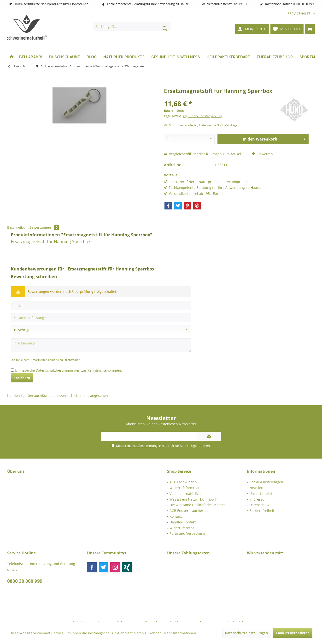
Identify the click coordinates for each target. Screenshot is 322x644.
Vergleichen (176, 154)
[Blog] (92, 57)
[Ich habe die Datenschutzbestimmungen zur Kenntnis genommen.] (12, 370)
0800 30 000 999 (25, 581)
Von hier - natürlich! (186, 494)
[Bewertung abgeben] (101, 330)
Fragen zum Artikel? (224, 154)
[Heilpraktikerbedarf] (228, 57)
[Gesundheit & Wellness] (176, 57)
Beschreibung (18, 227)
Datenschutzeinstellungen (246, 633)
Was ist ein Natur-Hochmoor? (193, 499)
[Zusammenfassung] (101, 318)
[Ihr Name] (101, 306)
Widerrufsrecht (182, 528)
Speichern (22, 378)
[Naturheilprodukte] (124, 57)
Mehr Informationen (180, 633)
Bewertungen (44, 227)
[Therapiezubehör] (275, 57)
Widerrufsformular (185, 488)
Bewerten (262, 154)
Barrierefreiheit (262, 511)
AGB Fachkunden (183, 482)
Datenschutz (259, 505)
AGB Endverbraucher (186, 511)
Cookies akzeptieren (293, 633)
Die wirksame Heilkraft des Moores (197, 505)
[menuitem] (299, 14)
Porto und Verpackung (187, 533)
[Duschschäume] (64, 57)
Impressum (258, 499)
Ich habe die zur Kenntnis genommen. (68, 370)
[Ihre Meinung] (101, 345)
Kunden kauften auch (25, 396)
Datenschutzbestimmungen (58, 370)
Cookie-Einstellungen (266, 482)
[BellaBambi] (31, 57)
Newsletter (258, 488)
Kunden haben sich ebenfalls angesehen (75, 396)
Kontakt (176, 516)
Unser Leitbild (261, 494)
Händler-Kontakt (183, 522)
